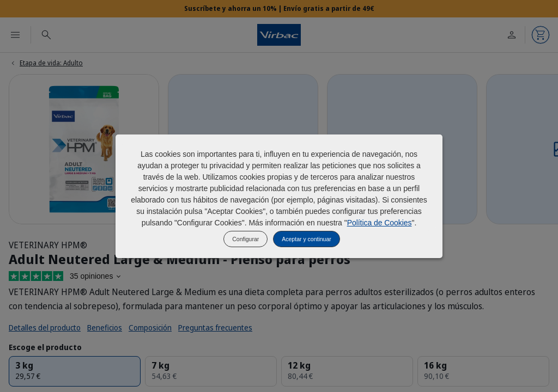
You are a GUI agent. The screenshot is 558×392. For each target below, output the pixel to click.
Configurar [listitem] (245, 239)
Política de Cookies (380, 223)
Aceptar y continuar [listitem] (306, 239)
